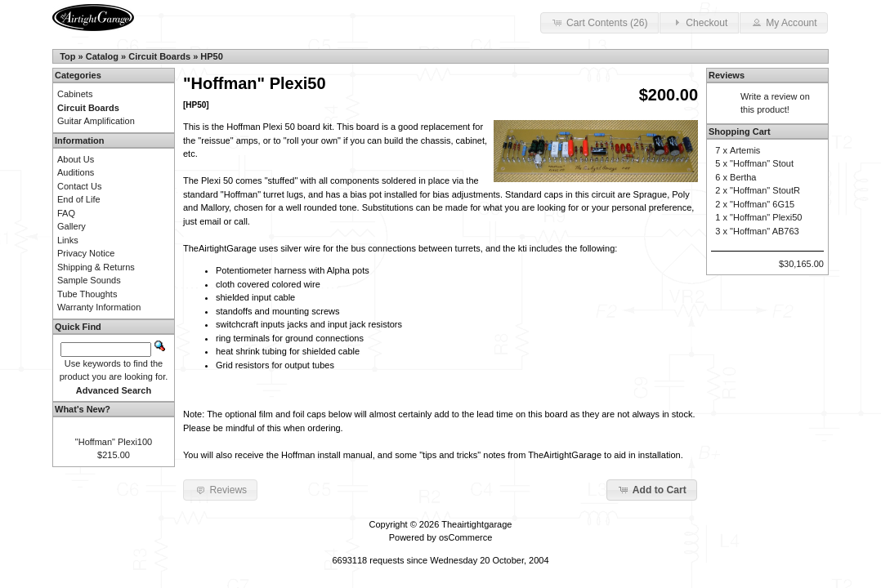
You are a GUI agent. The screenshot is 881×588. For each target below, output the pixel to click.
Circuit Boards (159, 56)
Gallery (72, 226)
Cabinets (75, 94)
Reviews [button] (220, 489)
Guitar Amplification (96, 121)
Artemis (745, 150)
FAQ (66, 213)
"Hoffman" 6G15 (762, 204)
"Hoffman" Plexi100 (114, 442)
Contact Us (79, 186)
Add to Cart (652, 489)
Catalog (102, 56)
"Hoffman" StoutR (765, 190)
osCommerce (465, 537)
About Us (76, 159)
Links (68, 240)
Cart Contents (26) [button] (599, 22)
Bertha (743, 177)
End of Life (79, 199)
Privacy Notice (86, 253)
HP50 (212, 56)
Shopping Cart (740, 131)
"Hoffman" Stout (762, 163)
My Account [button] (784, 22)
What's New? (83, 409)
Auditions (76, 172)
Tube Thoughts (87, 294)
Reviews (727, 75)
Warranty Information (99, 307)
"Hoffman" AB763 (765, 231)
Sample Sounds (89, 280)
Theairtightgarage (476, 524)
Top (67, 56)
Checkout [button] (699, 22)
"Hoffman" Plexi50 (766, 217)
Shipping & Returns (96, 267)
